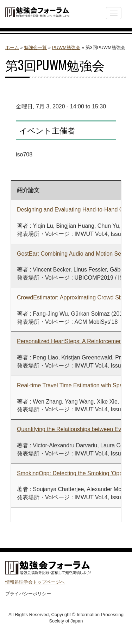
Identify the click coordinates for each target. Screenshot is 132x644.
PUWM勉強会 (66, 47)
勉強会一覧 (35, 47)
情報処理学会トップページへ (35, 582)
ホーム (12, 47)
